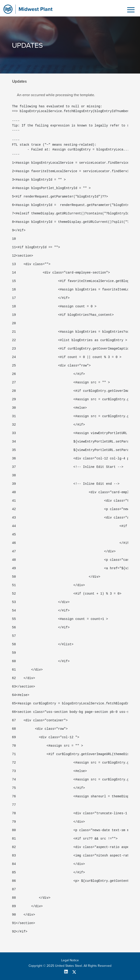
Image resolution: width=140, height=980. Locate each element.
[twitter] (74, 972)
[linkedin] (68, 972)
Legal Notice (70, 960)
